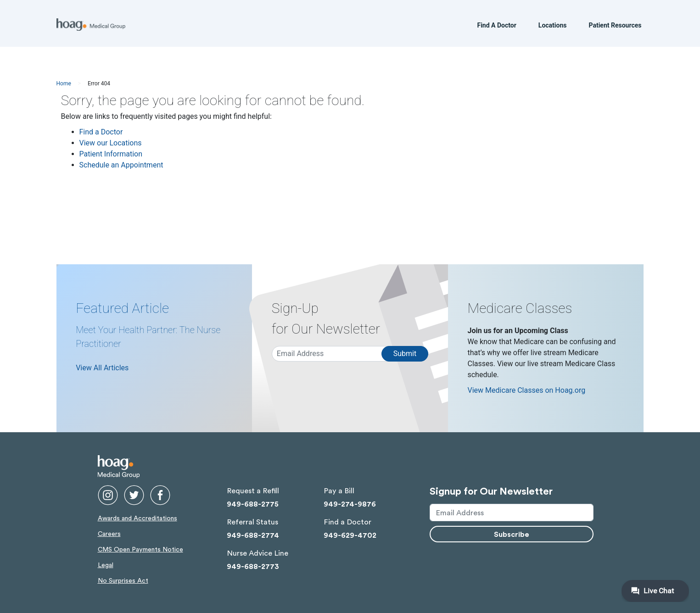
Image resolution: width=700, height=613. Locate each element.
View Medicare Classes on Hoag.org (526, 390)
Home (64, 84)
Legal (106, 565)
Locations (553, 27)
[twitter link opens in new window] (134, 493)
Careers (109, 533)
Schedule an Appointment (121, 165)
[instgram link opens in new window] (108, 493)
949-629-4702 (350, 535)
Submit (405, 354)
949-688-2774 (253, 535)
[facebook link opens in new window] (160, 493)
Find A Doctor (496, 27)
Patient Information (111, 154)
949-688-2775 (253, 504)
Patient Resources (615, 27)
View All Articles (102, 368)
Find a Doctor (101, 132)
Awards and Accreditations (137, 518)
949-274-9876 (350, 504)
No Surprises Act (123, 580)
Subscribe (512, 534)
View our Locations (111, 143)
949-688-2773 (253, 566)
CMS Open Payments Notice (140, 549)
